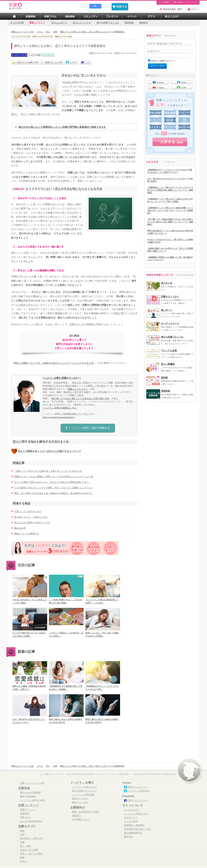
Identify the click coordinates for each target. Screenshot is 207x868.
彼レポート (167, 310)
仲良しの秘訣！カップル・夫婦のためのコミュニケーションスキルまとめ (54, 363)
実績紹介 (77, 816)
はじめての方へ (132, 810)
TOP (14, 16)
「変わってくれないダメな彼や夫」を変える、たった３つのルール (48, 471)
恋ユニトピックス (82, 23)
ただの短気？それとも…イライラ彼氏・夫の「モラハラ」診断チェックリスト (54, 488)
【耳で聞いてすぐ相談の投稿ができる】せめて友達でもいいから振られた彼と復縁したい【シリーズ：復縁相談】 (170, 222)
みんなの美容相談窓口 (31, 821)
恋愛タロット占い (170, 297)
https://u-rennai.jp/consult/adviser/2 (59, 417)
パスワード (153, 51)
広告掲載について (81, 820)
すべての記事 (17, 23)
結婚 (22, 858)
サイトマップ (192, 2)
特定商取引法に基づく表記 (138, 829)
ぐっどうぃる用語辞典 (83, 795)
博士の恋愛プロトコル (108, 23)
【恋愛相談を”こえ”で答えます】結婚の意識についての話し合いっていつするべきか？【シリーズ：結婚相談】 (170, 210)
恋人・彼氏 (26, 846)
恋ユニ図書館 (168, 364)
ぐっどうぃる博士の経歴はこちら (60, 408)
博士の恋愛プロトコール (84, 791)
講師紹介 (144, 23)
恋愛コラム (26, 817)
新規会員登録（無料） (174, 9)
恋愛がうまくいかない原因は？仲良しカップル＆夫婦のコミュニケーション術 (54, 477)
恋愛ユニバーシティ (78, 389)
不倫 (22, 842)
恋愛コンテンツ (29, 805)
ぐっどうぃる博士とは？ (84, 787)
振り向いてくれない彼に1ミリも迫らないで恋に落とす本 (81, 398)
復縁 (22, 831)
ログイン (195, 9)
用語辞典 (129, 23)
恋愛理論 (24, 814)
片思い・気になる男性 (31, 854)
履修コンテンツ (37, 23)
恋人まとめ (167, 283)
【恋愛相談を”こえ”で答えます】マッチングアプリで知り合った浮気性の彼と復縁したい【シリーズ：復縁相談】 (170, 190)
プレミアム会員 (169, 351)
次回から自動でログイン (163, 61)
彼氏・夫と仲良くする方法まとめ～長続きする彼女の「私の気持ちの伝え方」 (54, 493)
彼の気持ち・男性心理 (31, 838)
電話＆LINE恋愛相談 (30, 793)
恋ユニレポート (59, 23)
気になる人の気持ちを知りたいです (32, 523)
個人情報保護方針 (133, 833)
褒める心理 (20, 528)
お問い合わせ (178, 2)
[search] (55, 6)
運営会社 (129, 837)
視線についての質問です (27, 534)
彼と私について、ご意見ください (31, 517)
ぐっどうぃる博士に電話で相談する (88, 428)
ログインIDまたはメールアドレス (165, 43)
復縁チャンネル (80, 799)
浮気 (22, 835)
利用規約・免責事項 (134, 825)
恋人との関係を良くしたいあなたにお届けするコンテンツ (49, 451)
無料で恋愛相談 (28, 796)
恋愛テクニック (28, 810)
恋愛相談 (24, 788)
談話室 (164, 378)
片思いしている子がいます (28, 511)
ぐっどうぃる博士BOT (139, 791)
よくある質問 (164, 2)
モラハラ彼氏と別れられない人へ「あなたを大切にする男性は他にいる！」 (53, 482)
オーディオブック (170, 323)
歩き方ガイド (131, 818)
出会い (23, 861)
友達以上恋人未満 (29, 850)
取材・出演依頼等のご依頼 (86, 812)
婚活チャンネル (80, 802)
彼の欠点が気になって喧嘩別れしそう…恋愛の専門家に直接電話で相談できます (62, 127)
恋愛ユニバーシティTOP (32, 783)
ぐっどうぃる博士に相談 (32, 800)
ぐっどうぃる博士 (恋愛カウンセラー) (62, 378)
